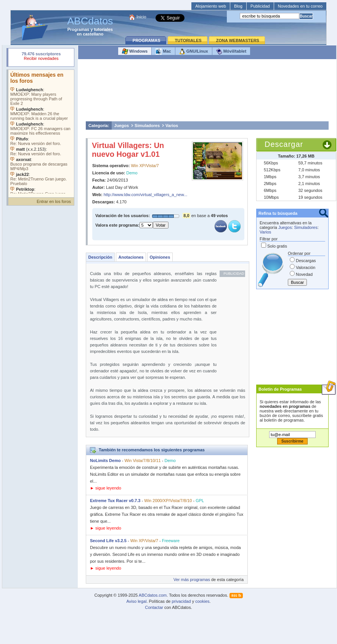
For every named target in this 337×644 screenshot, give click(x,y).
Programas (78, 29)
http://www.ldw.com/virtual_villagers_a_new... (146, 195)
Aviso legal (136, 601)
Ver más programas (192, 580)
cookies (202, 601)
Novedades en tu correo (300, 6)
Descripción (100, 257)
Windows (135, 52)
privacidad (181, 601)
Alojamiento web (211, 6)
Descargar (284, 144)
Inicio (141, 17)
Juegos (122, 126)
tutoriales (103, 29)
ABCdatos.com (153, 595)
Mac (163, 52)
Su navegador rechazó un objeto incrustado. (41, 57)
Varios (172, 126)
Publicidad (260, 6)
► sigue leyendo (106, 488)
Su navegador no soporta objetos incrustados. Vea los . (41, 132)
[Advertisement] (207, 92)
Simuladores (147, 126)
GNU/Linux (194, 52)
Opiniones (160, 257)
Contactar (154, 607)
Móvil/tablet (231, 52)
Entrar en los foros (54, 201)
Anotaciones (131, 257)
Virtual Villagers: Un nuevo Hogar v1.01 (128, 150)
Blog (238, 6)
